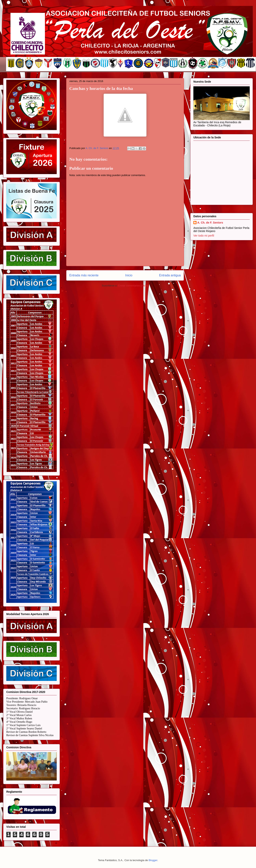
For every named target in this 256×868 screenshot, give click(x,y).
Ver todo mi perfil (204, 236)
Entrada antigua (170, 275)
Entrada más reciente (84, 275)
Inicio (129, 275)
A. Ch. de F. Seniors (210, 223)
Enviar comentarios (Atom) (133, 286)
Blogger (153, 860)
